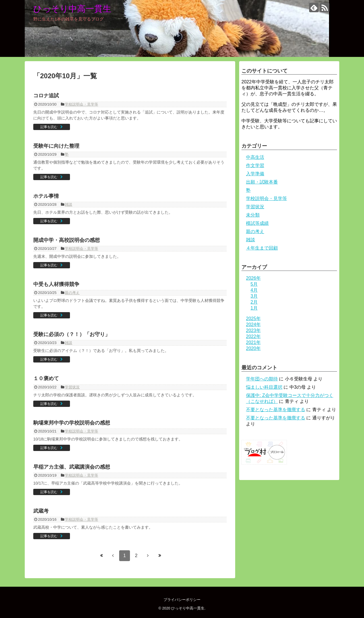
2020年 (253, 348)
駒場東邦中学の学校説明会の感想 (72, 423)
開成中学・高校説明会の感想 (67, 240)
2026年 (253, 278)
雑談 (69, 204)
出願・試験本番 (262, 182)
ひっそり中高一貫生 (72, 9)
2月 (254, 302)
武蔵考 (41, 511)
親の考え (72, 293)
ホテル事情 (46, 196)
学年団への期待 (262, 379)
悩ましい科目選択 (264, 387)
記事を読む (49, 127)
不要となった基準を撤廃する (276, 410)
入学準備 (255, 174)
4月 (254, 290)
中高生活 (255, 157)
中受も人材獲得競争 (56, 284)
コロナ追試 (46, 96)
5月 (254, 284)
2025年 (253, 319)
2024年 (253, 325)
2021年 (253, 342)
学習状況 (72, 387)
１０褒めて (46, 378)
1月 (254, 308)
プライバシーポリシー (182, 600)
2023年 (253, 330)
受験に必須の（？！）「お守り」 (72, 334)
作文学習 (255, 165)
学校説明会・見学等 (81, 104)
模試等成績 (257, 223)
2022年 (253, 336)
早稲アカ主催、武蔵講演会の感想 (72, 467)
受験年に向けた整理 (56, 146)
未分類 (253, 215)
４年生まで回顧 (262, 248)
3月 (254, 296)
